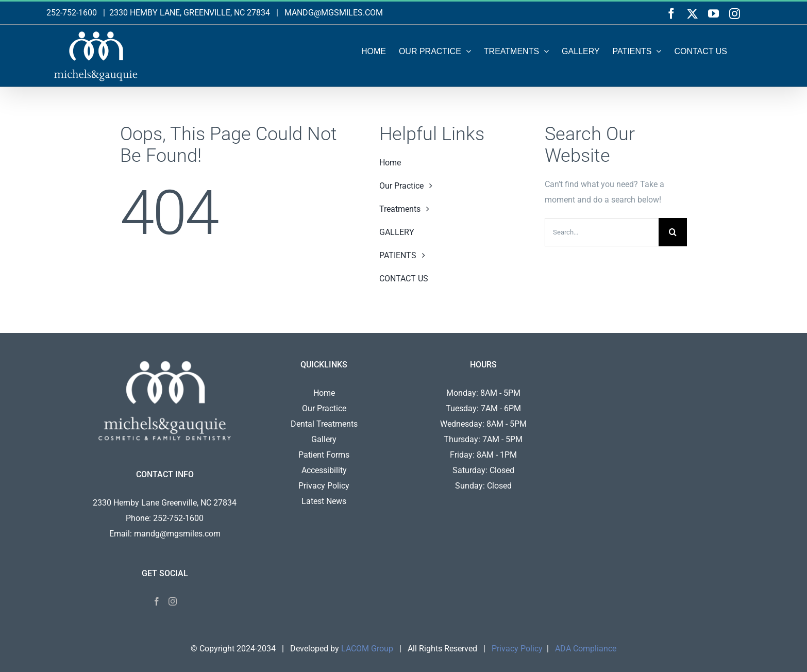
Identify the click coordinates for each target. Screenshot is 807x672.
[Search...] (602, 232)
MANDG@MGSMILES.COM (334, 13)
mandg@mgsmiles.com (177, 534)
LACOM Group (367, 649)
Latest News (324, 501)
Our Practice (324, 408)
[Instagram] (173, 601)
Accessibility (324, 470)
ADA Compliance (586, 649)
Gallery (324, 439)
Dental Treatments (324, 424)
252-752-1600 (72, 13)
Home (324, 393)
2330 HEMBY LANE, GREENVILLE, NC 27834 (190, 13)
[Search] (673, 232)
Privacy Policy (324, 486)
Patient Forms (324, 455)
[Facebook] (157, 601)
